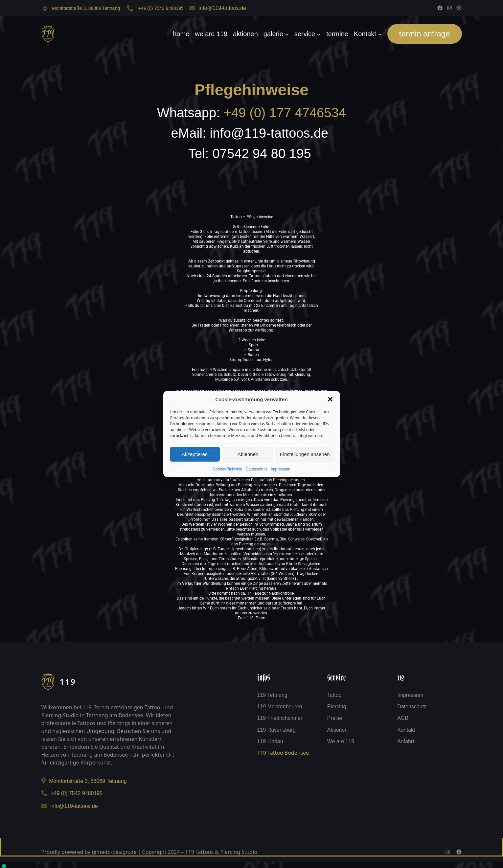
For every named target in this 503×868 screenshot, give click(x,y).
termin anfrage (425, 34)
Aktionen (337, 730)
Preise (335, 718)
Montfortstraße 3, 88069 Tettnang (86, 8)
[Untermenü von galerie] (287, 34)
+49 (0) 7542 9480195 (161, 8)
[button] (330, 399)
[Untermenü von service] (319, 34)
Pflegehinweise (251, 90)
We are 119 (341, 741)
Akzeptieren (195, 454)
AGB (403, 718)
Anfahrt (406, 741)
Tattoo (334, 695)
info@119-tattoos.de (222, 8)
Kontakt (406, 730)
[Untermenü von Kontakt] (380, 34)
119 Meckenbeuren (280, 707)
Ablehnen (248, 454)
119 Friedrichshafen (280, 718)
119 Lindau (270, 741)
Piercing (337, 707)
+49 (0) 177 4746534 (285, 113)
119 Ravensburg (276, 730)
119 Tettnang (272, 695)
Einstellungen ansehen (305, 454)
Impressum (280, 469)
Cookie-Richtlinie (227, 469)
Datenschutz (257, 469)
